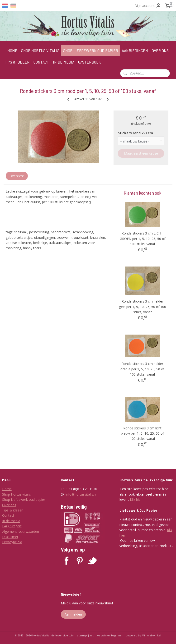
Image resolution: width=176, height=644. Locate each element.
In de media (11, 521)
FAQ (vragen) (12, 526)
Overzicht (17, 176)
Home (7, 489)
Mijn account (148, 6)
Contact (8, 515)
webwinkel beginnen (110, 635)
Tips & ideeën (13, 510)
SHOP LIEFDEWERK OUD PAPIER (91, 51)
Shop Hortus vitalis (17, 494)
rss (92, 635)
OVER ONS (160, 51)
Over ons (9, 505)
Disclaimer (10, 537)
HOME (12, 51)
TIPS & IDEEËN (17, 62)
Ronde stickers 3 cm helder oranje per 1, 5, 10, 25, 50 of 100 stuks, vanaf (142, 369)
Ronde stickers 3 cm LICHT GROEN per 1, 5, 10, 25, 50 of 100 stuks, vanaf (143, 239)
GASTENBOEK (90, 62)
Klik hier (136, 499)
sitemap (82, 635)
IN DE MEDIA (64, 62)
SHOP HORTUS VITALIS (40, 51)
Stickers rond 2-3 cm (135, 133)
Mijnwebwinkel (151, 635)
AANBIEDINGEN (135, 51)
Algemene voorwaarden (21, 531)
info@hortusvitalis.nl (81, 494)
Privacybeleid (12, 542)
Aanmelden (73, 614)
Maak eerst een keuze (141, 153)
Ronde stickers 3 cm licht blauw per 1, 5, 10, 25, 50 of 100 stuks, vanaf (142, 433)
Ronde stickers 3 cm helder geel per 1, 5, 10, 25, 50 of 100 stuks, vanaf (143, 307)
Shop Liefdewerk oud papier (24, 499)
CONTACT (41, 62)
